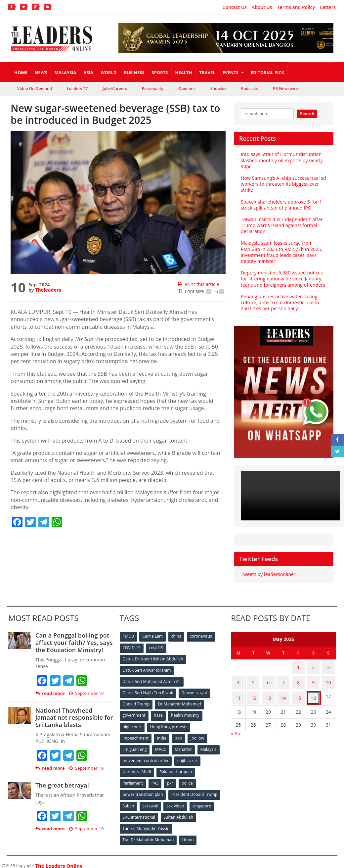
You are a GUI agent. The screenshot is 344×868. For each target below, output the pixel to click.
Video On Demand (35, 89)
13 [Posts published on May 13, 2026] (268, 692)
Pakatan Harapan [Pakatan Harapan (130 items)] (176, 768)
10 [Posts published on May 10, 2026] (328, 679)
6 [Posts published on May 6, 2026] (268, 679)
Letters (328, 7)
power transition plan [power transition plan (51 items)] (143, 789)
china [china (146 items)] (178, 636)
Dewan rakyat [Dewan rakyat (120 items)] (194, 691)
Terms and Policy (296, 7)
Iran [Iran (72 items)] (180, 735)
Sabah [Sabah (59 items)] (129, 800)
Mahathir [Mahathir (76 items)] (184, 746)
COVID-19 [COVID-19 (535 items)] (132, 647)
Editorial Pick (267, 72)
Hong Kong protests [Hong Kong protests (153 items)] (169, 724)
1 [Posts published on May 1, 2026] (298, 666)
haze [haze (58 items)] (159, 713)
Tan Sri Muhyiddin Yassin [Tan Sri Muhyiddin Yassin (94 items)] (146, 822)
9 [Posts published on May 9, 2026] (313, 679)
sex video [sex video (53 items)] (177, 800)
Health (184, 72)
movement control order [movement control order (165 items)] (146, 757)
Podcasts (250, 89)
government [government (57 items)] (134, 713)
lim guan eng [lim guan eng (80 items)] (135, 746)
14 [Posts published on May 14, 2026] (283, 692)
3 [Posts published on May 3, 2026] (328, 666)
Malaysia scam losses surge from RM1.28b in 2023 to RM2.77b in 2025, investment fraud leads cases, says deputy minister (281, 252)
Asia (88, 72)
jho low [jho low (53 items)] (199, 735)
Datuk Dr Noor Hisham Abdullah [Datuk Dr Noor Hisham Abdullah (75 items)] (153, 658)
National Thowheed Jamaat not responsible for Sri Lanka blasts (74, 718)
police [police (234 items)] (189, 778)
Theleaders (48, 290)
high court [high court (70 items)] (132, 724)
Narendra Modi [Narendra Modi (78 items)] (137, 768)
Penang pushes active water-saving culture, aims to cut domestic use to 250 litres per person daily (284, 302)
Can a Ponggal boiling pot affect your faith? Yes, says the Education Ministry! (73, 642)
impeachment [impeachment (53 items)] (136, 735)
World (108, 72)
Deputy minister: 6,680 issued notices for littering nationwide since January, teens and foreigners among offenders (282, 279)
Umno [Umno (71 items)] (188, 833)
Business (134, 72)
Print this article (198, 284)
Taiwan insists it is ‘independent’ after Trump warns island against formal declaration (281, 225)
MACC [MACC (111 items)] (161, 746)
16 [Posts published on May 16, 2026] (313, 692)
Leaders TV (77, 89)
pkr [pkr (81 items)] (172, 778)
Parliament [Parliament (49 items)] (133, 778)
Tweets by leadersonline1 (268, 574)
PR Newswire (285, 89)
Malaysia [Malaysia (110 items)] (210, 746)
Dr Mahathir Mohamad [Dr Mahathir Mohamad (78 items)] (180, 702)
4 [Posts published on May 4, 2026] (238, 679)
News (41, 72)
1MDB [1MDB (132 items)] (129, 636)
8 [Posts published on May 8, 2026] (298, 679)
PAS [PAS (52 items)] (156, 778)
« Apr (236, 726)
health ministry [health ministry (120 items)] (186, 713)
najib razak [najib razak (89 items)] (188, 757)
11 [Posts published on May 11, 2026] (238, 692)
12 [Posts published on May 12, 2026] (253, 692)
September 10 (86, 693)
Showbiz (218, 89)
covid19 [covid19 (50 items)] (157, 647)
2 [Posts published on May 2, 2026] (313, 666)
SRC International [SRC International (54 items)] (139, 811)
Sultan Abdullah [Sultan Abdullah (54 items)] (179, 811)
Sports (160, 72)
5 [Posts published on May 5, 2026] (253, 679)
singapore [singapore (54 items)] (204, 800)
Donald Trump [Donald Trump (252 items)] (136, 702)
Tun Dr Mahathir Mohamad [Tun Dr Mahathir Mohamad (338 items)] (148, 833)
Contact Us (235, 7)
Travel (207, 72)
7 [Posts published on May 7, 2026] (283, 679)
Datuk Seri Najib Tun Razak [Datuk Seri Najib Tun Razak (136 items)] (148, 691)
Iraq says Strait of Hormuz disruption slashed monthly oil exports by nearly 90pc (281, 160)
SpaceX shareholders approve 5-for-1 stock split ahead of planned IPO (281, 205)
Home (21, 72)
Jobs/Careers (115, 89)
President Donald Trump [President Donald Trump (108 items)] (194, 789)
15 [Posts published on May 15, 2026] (298, 692)
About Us (262, 7)
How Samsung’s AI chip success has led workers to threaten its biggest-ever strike (283, 184)
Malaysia (65, 72)
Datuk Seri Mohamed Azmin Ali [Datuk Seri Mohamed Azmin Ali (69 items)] (152, 680)
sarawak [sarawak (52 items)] (151, 800)
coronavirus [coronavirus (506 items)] (203, 636)
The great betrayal (62, 785)
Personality (153, 89)
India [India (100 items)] (162, 735)
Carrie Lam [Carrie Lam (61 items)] (153, 636)
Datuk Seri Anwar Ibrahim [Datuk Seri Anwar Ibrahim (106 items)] (147, 669)
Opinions (187, 89)
